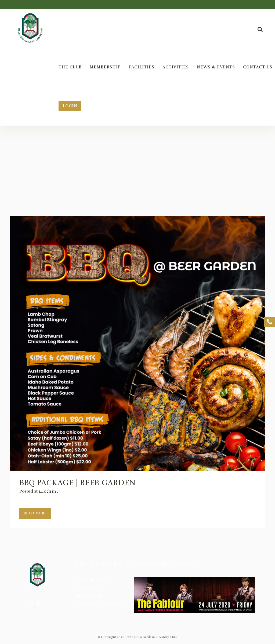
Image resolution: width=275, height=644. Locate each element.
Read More (35, 513)
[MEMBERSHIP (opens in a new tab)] (105, 67)
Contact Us (87, 589)
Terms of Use (88, 597)
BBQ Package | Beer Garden (77, 483)
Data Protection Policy (99, 605)
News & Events (90, 581)
